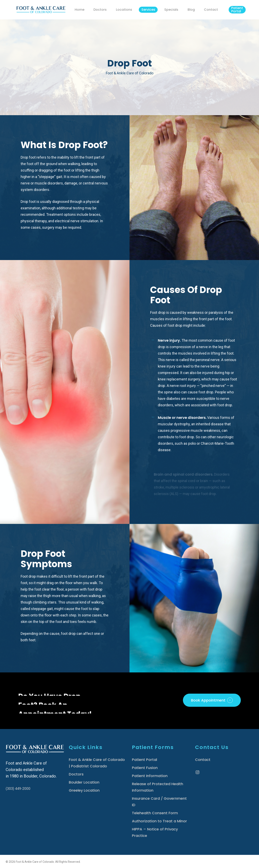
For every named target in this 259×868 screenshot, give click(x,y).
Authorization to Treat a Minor (159, 821)
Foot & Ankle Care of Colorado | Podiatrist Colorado (97, 763)
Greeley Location (84, 790)
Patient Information (150, 776)
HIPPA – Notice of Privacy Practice (155, 832)
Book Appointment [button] (208, 700)
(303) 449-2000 (18, 788)
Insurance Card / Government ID (159, 802)
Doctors (76, 774)
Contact (203, 760)
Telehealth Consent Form (155, 813)
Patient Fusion (145, 768)
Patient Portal (144, 760)
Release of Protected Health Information (158, 787)
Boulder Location (84, 782)
